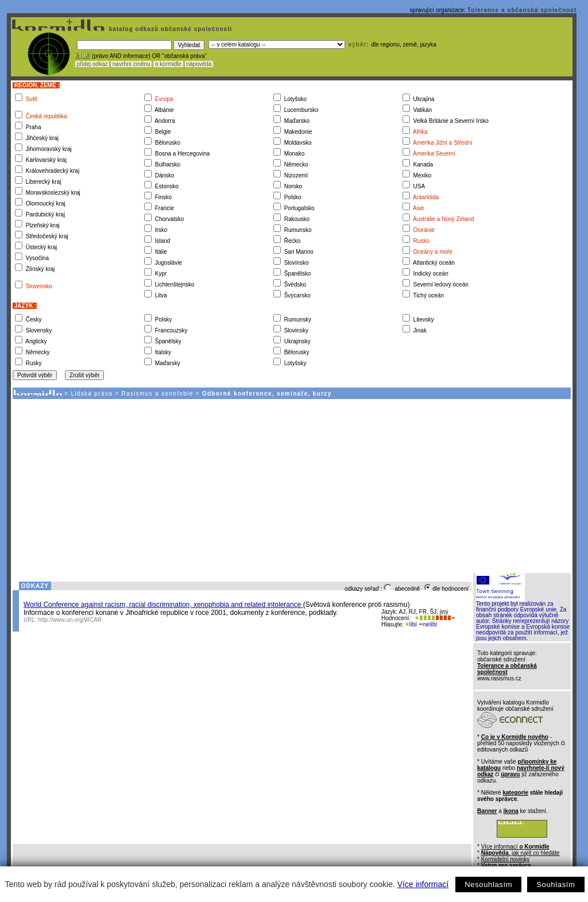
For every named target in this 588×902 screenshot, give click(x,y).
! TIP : (83, 56)
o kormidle (168, 64)
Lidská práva (92, 394)
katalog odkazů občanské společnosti (169, 29)
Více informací (423, 884)
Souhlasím (556, 884)
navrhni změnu (131, 64)
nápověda (199, 64)
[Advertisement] (291, 485)
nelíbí (428, 624)
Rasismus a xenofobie (158, 394)
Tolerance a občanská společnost (522, 10)
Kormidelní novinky (505, 859)
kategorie (515, 793)
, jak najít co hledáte (521, 853)
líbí (411, 624)
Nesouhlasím (488, 884)
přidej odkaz (92, 64)
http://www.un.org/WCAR (70, 620)
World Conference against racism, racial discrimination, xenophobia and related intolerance (163, 605)
